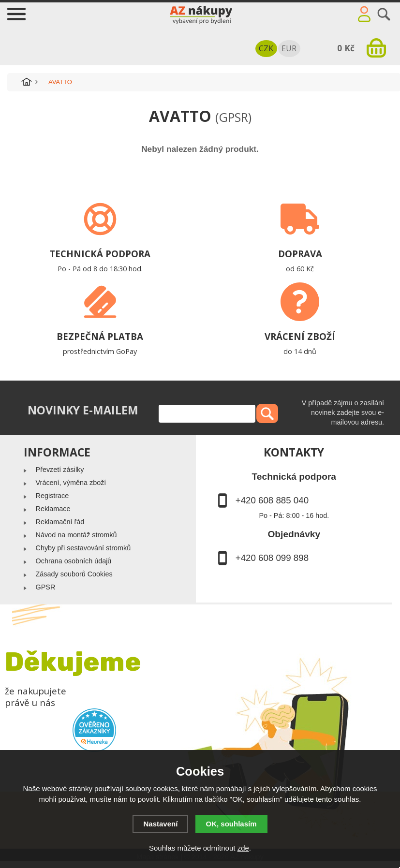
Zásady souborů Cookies (74, 574)
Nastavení (160, 824)
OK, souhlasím (231, 824)
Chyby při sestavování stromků (83, 548)
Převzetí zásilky (60, 470)
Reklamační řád (60, 522)
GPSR (46, 587)
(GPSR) (233, 117)
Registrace (52, 496)
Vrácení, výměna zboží (71, 483)
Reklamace (53, 509)
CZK (266, 48)
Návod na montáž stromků (76, 535)
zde (243, 848)
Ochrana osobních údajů (74, 561)
